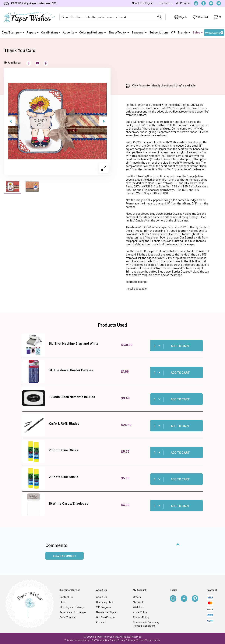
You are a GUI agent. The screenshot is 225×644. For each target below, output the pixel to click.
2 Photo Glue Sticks (63, 450)
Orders (137, 597)
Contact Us (66, 597)
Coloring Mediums (93, 32)
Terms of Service (145, 640)
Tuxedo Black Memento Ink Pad (72, 397)
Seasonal (139, 32)
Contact (165, 3)
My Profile (139, 602)
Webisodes (214, 33)
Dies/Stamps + (13, 32)
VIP (173, 32)
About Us (102, 597)
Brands (184, 32)
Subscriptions (159, 32)
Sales (198, 32)
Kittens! (101, 622)
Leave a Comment (65, 556)
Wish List (138, 607)
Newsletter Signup (143, 3)
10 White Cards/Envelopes (69, 503)
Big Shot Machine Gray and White (74, 343)
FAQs (62, 602)
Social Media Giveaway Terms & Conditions (146, 624)
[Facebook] (204, 3)
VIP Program (183, 3)
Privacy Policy (141, 617)
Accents (70, 32)
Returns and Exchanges (73, 612)
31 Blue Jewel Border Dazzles (71, 370)
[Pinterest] (219, 3)
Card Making (51, 32)
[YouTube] (211, 3)
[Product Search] (107, 17)
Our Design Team (106, 602)
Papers (33, 32)
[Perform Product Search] (160, 17)
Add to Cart (180, 346)
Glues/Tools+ (119, 32)
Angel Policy (140, 612)
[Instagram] (196, 3)
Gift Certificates (106, 617)
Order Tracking (68, 617)
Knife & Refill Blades (64, 423)
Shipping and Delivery (72, 607)
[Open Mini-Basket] (217, 17)
